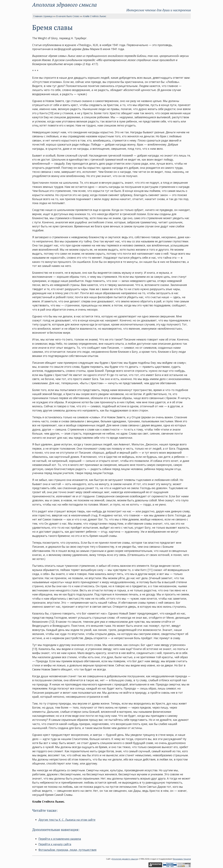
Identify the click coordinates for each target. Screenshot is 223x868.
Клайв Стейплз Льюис (95, 16)
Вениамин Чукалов (182, 859)
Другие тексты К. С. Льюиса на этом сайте (67, 820)
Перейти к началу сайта (55, 844)
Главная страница (43, 16)
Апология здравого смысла (64, 5)
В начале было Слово (68, 16)
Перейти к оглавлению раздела (60, 839)
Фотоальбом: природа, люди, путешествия (67, 850)
